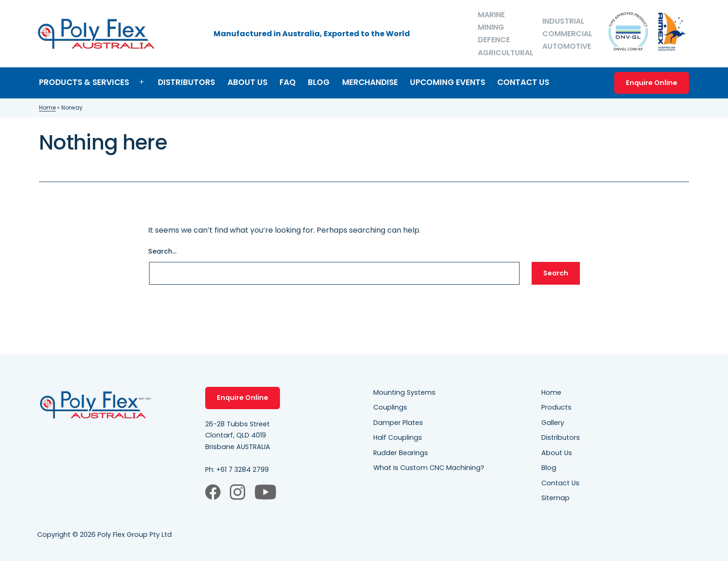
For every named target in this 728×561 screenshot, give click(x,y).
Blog (319, 82)
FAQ (288, 82)
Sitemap (556, 498)
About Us (247, 82)
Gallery (553, 423)
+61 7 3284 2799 (243, 470)
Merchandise (370, 82)
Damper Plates (398, 423)
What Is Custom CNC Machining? (429, 468)
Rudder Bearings (401, 453)
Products (556, 407)
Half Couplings (398, 437)
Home (47, 108)
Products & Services (84, 82)
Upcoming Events (448, 82)
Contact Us (523, 82)
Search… (162, 251)
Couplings (390, 407)
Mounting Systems (404, 392)
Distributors (186, 82)
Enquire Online (652, 83)
